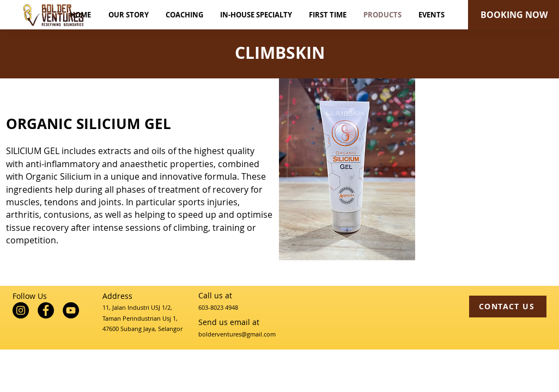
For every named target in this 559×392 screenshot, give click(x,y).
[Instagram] (21, 310)
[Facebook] (46, 310)
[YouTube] (71, 310)
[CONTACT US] (508, 307)
